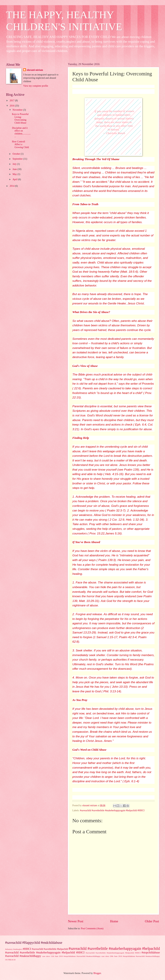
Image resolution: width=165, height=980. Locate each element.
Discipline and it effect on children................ (21, 132)
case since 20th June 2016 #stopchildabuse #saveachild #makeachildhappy (131, 956)
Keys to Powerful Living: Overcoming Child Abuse (20, 118)
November (18, 110)
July (15, 164)
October (17, 154)
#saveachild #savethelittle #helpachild (50, 949)
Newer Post (76, 921)
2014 (12, 186)
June (15, 169)
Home (114, 921)
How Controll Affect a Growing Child (20, 144)
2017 (12, 101)
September (18, 159)
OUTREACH (10, 960)
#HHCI (27, 949)
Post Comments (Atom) (92, 928)
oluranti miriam (35, 70)
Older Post (152, 921)
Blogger (97, 973)
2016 (12, 106)
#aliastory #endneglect (14, 949)
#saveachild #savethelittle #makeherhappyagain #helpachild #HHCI (112, 810)
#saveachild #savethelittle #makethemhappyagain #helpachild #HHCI (113, 953)
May (15, 174)
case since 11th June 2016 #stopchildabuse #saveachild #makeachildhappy (71, 956)
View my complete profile (36, 86)
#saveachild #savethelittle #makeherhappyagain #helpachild (114, 949)
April (15, 179)
